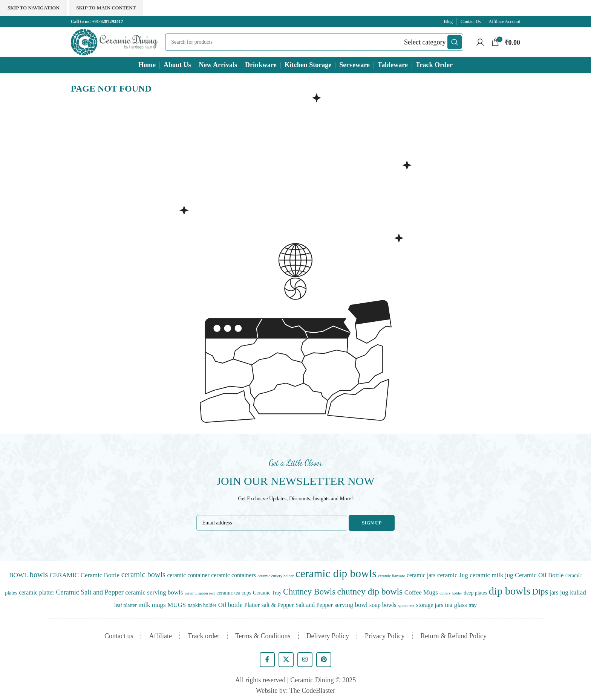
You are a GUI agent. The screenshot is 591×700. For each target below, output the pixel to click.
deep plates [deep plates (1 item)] (475, 593)
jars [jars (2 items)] (554, 592)
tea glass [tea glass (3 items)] (456, 605)
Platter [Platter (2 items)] (252, 605)
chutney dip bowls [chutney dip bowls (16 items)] (370, 591)
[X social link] (286, 660)
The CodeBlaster (312, 691)
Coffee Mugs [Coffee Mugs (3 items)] (421, 592)
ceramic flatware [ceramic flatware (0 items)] (391, 576)
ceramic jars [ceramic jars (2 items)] (421, 575)
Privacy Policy (385, 636)
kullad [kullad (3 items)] (578, 592)
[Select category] (425, 42)
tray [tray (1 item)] (473, 605)
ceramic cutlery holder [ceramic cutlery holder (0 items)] (276, 576)
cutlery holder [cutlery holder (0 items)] (451, 593)
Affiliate (160, 636)
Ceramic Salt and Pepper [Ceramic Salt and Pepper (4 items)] (90, 592)
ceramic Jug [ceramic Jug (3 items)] (453, 575)
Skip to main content (106, 8)
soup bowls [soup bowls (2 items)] (383, 605)
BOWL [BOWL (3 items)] (18, 575)
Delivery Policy (328, 636)
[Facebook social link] (267, 660)
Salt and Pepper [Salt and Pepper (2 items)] (314, 605)
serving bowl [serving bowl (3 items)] (351, 605)
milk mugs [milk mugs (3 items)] (152, 605)
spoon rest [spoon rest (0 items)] (406, 606)
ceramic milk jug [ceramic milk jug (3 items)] (491, 575)
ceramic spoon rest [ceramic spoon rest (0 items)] (200, 593)
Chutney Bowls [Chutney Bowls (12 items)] (309, 592)
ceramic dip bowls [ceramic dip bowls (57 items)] (336, 573)
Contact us (119, 636)
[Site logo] (114, 41)
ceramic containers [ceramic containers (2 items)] (233, 575)
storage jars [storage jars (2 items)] (430, 605)
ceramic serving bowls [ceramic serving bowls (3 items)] (154, 592)
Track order (204, 636)
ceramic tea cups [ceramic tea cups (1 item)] (234, 593)
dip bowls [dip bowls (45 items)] (510, 591)
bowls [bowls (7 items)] (39, 575)
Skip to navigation (34, 8)
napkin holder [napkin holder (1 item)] (202, 605)
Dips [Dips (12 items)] (540, 592)
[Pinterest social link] (324, 660)
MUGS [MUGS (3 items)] (177, 605)
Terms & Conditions (263, 636)
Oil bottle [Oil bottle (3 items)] (230, 605)
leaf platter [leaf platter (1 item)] (126, 605)
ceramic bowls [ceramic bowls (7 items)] (143, 575)
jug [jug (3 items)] (564, 592)
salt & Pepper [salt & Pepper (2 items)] (278, 605)
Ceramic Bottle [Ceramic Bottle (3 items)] (100, 575)
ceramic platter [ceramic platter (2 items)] (37, 592)
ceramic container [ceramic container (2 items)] (188, 575)
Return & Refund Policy (454, 636)
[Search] (314, 42)
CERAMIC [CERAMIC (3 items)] (64, 575)
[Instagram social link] (305, 660)
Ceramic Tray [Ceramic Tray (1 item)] (267, 593)
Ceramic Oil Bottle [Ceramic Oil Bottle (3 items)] (539, 575)
